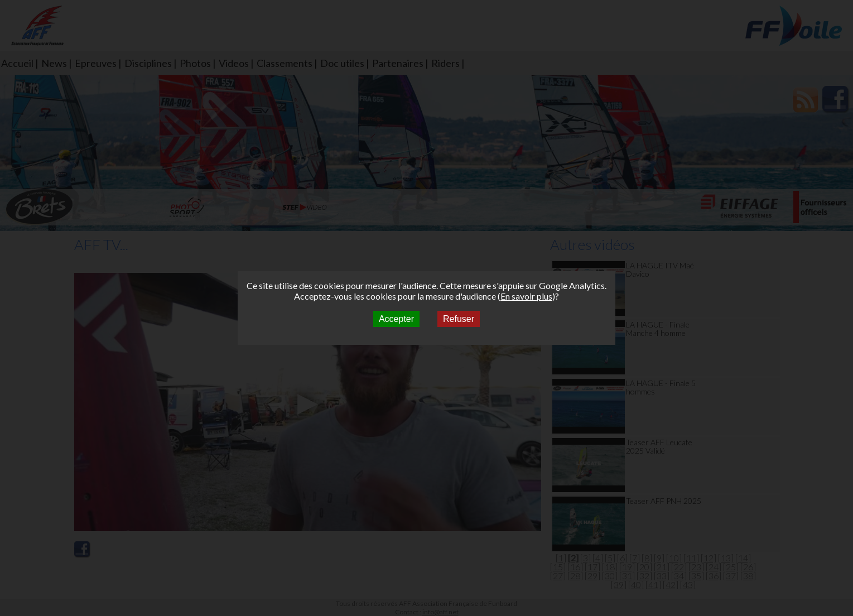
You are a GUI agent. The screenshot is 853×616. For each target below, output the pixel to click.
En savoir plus (526, 296)
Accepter (396, 319)
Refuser (459, 319)
